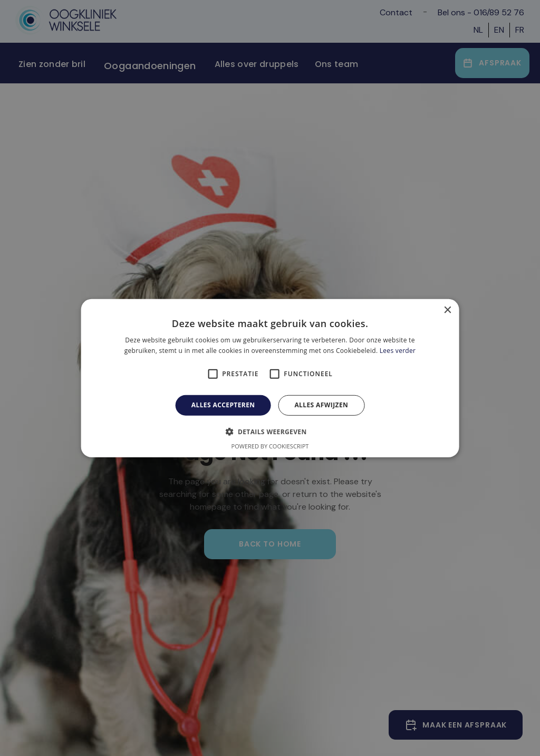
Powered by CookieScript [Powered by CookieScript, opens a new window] (270, 446)
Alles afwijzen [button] (321, 405)
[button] (270, 432)
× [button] (447, 310)
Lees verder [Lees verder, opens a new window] (398, 351)
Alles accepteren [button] (223, 405)
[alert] (270, 378)
